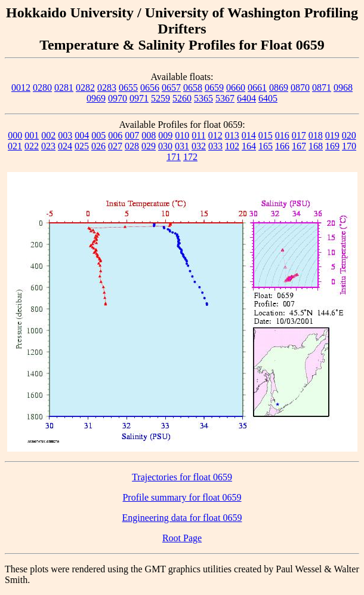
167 (299, 146)
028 (132, 146)
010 (182, 135)
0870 (300, 88)
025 (82, 146)
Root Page (182, 538)
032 (199, 146)
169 (332, 146)
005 (98, 135)
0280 (42, 88)
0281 (64, 88)
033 (215, 146)
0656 (150, 88)
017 (299, 135)
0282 (85, 88)
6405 (268, 98)
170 (349, 146)
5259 (161, 98)
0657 (171, 88)
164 (249, 146)
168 (316, 146)
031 (182, 146)
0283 (107, 88)
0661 (257, 88)
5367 (225, 98)
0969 (96, 98)
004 (82, 135)
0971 (139, 98)
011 (198, 135)
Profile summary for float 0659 (182, 497)
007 (132, 135)
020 (349, 135)
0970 (118, 98)
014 (249, 135)
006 (115, 135)
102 (232, 146)
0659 (214, 88)
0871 (322, 88)
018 (316, 135)
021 (15, 146)
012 (215, 135)
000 (15, 135)
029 (149, 146)
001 (32, 135)
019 (332, 135)
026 (98, 146)
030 (165, 146)
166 (282, 146)
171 (174, 157)
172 (190, 157)
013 (232, 135)
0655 (128, 88)
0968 (343, 88)
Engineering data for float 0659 (182, 518)
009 (165, 135)
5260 (182, 98)
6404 (246, 98)
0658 (193, 88)
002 (48, 135)
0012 (21, 88)
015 (266, 135)
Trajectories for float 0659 (182, 477)
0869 (279, 88)
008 (149, 135)
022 (32, 146)
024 (65, 146)
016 (282, 135)
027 (115, 146)
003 (65, 135)
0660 (236, 88)
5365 (203, 98)
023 (48, 146)
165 (266, 146)
